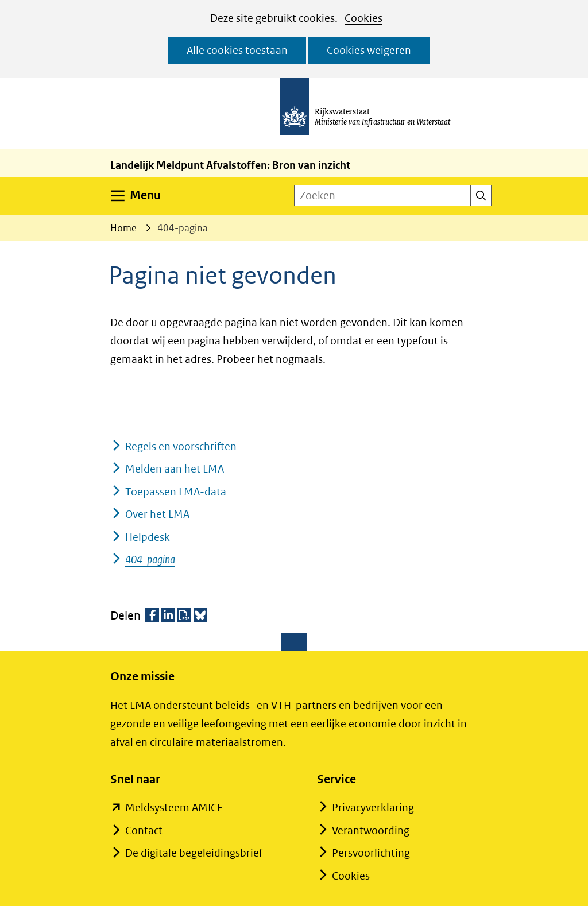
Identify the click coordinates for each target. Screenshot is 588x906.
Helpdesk (148, 537)
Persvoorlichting (371, 853)
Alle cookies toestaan (237, 50)
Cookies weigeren (369, 50)
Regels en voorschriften (181, 446)
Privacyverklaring (373, 808)
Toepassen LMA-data (176, 492)
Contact (144, 830)
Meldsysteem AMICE (174, 808)
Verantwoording (371, 830)
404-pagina (150, 560)
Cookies (363, 18)
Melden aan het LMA (175, 469)
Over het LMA (157, 514)
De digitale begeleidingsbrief (194, 853)
